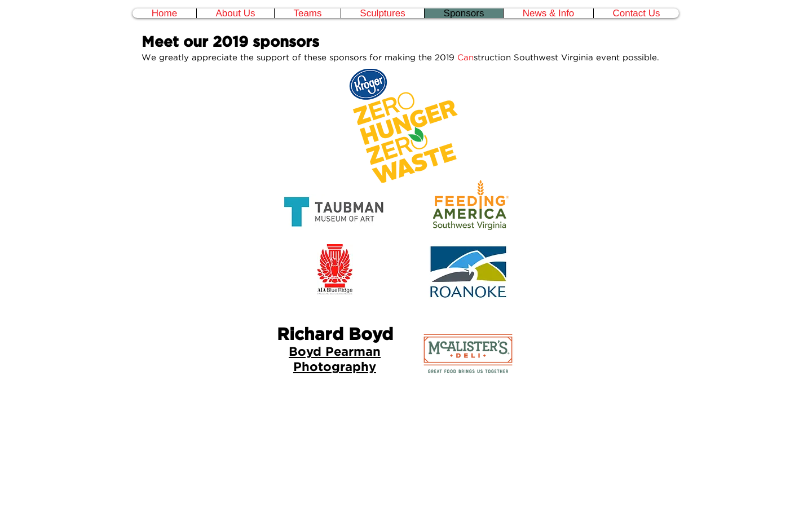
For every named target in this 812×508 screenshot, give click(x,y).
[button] (307, 13)
